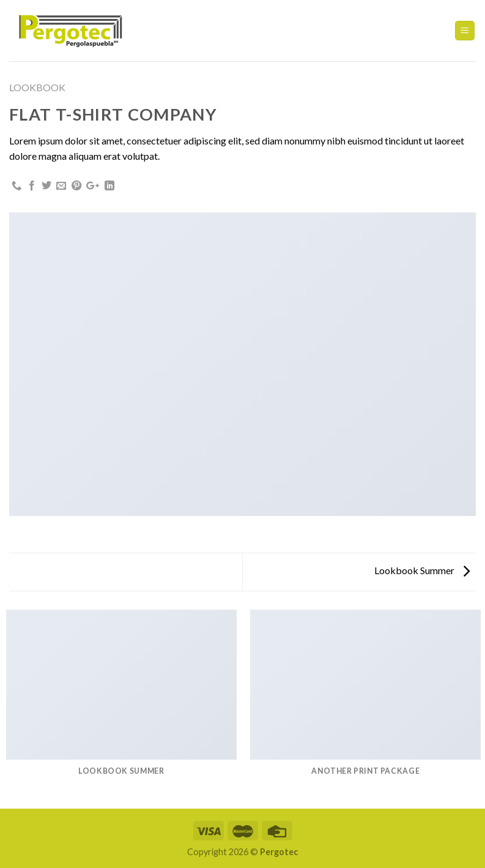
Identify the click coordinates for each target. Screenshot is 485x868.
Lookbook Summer (422, 570)
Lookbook (37, 87)
